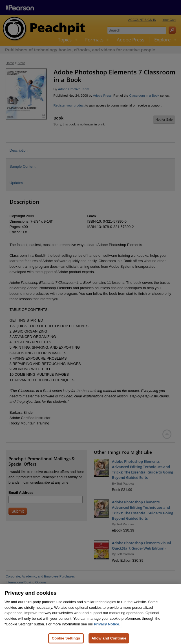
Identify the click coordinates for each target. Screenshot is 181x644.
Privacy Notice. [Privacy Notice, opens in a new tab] (107, 628)
